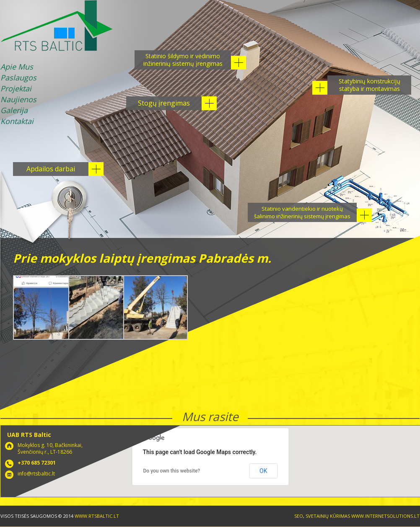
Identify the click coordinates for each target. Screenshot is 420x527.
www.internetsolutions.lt (385, 516)
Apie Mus (17, 67)
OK (263, 471)
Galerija (14, 111)
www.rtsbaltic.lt (97, 516)
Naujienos (18, 100)
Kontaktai (17, 122)
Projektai (16, 89)
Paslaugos (18, 78)
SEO (299, 516)
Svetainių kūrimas (328, 516)
